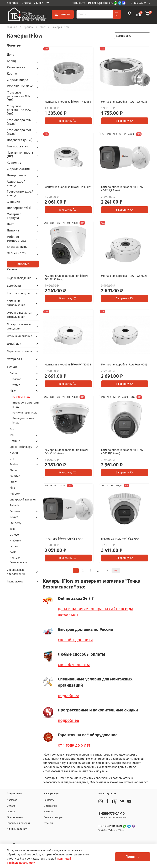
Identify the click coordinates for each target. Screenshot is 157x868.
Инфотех (15, 541)
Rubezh (14, 505)
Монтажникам (15, 817)
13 (106, 570)
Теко (12, 529)
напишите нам (111, 826)
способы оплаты (74, 665)
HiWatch (15, 385)
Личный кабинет (17, 829)
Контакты (49, 800)
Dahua (14, 373)
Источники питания (20, 336)
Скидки (39, 3)
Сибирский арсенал (23, 500)
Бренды (28, 27)
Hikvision (15, 379)
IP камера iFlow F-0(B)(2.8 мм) (64, 539)
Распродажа (15, 582)
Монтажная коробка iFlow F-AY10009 (124, 365)
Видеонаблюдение (19, 278)
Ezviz (13, 429)
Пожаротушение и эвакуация (19, 326)
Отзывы (48, 823)
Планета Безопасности (19, 560)
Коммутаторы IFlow (25, 413)
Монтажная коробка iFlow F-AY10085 (68, 102)
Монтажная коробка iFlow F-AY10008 (68, 365)
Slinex (14, 470)
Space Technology (21, 447)
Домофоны (14, 286)
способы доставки (75, 640)
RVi (12, 435)
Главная (12, 27)
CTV (12, 459)
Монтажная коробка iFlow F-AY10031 (124, 102)
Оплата (26, 3)
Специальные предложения (16, 572)
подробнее (68, 696)
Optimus (15, 441)
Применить (23, 264)
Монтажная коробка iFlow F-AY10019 (68, 187)
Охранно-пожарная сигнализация (20, 315)
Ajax (12, 488)
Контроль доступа (18, 293)
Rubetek (15, 494)
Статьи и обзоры (53, 817)
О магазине (50, 806)
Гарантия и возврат (18, 823)
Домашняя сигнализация (16, 303)
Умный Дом (14, 344)
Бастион (15, 511)
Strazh (14, 482)
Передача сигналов (20, 351)
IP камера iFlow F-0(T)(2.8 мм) (120, 539)
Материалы (14, 359)
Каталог (63, 14)
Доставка (13, 3)
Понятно (133, 857)
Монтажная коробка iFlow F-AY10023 (124, 276)
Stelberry (15, 523)
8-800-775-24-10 (140, 3)
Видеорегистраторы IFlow (26, 405)
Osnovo (14, 535)
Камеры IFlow (21, 397)
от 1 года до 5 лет (74, 745)
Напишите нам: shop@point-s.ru (93, 3)
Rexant (14, 517)
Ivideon (14, 546)
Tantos (14, 464)
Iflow (43, 27)
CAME (13, 552)
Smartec (15, 476)
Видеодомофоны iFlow (23, 420)
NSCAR (14, 453)
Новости (49, 812)
